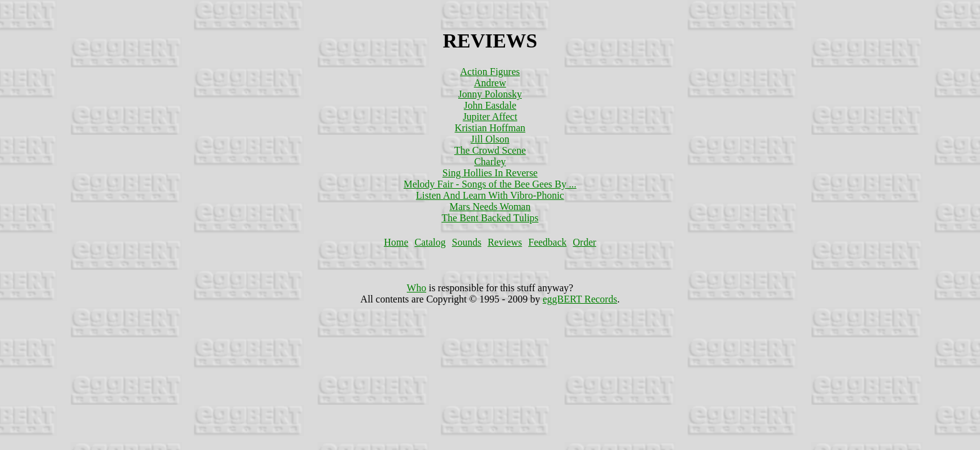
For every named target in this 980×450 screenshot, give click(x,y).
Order (585, 242)
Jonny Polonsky (490, 94)
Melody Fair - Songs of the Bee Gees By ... (490, 184)
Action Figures (490, 72)
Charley (490, 162)
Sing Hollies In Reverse (490, 173)
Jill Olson (490, 139)
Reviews (505, 242)
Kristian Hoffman (490, 128)
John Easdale (490, 105)
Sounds (467, 242)
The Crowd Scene (490, 150)
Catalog (430, 242)
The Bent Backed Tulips (490, 218)
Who (417, 288)
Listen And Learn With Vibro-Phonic (490, 195)
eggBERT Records (580, 299)
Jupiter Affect (490, 117)
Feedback (547, 242)
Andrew (490, 83)
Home (396, 242)
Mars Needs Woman (490, 207)
